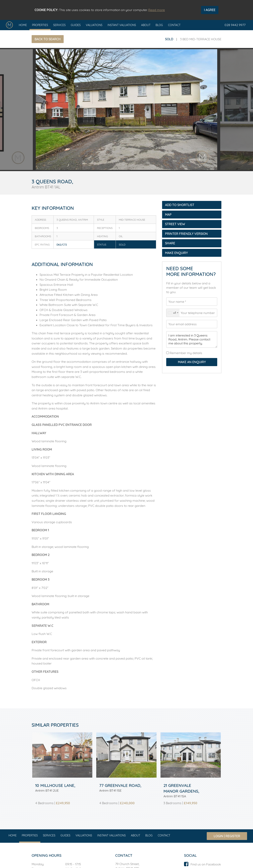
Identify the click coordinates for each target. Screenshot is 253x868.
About (146, 25)
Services (59, 25)
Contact (174, 25)
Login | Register (227, 836)
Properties (40, 25)
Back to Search (48, 39)
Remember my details (186, 353)
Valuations (94, 25)
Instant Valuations (122, 25)
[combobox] (173, 313)
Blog (159, 25)
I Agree (210, 10)
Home (23, 25)
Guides (76, 25)
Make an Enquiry (192, 362)
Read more (157, 10)
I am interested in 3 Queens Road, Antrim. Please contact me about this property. (192, 339)
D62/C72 (62, 245)
